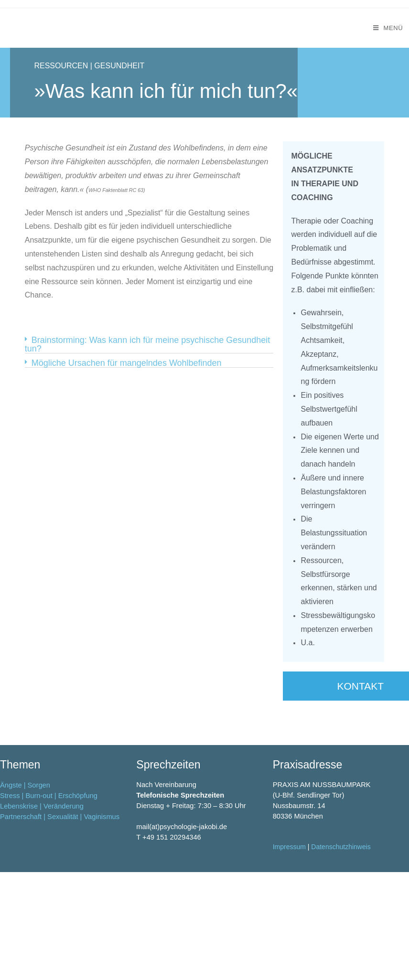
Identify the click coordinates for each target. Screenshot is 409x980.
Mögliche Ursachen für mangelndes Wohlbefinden (127, 363)
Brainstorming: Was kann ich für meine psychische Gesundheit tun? (148, 344)
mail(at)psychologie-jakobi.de (182, 906)
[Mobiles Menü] (388, 28)
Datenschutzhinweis (341, 926)
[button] (149, 345)
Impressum (289, 926)
